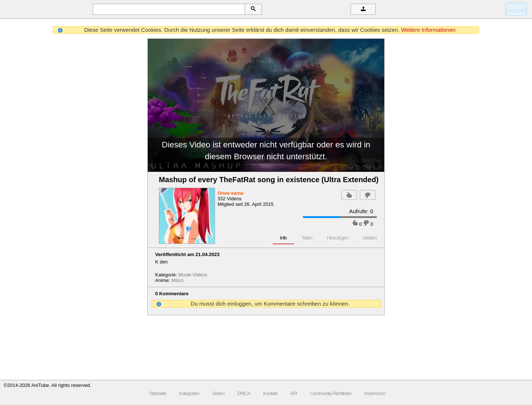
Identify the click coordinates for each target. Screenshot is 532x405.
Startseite (158, 393)
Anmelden (520, 9)
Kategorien (189, 393)
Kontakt (270, 393)
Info (283, 238)
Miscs (178, 280)
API (294, 393)
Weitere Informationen (428, 30)
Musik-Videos (193, 275)
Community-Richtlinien (331, 393)
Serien (219, 393)
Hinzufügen (337, 238)
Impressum (375, 393)
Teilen (307, 238)
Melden (370, 238)
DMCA (244, 393)
